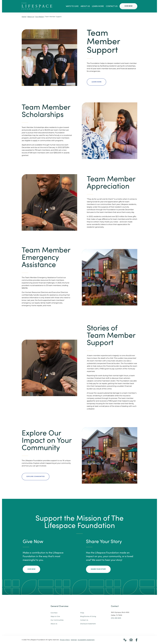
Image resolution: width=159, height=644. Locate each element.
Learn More (96, 82)
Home (24, 17)
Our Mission (40, 17)
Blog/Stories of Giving (88, 617)
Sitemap (74, 640)
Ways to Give (55, 617)
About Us (31, 17)
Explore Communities (36, 477)
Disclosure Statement (88, 624)
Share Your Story (98, 569)
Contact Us (84, 620)
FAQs (82, 613)
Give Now (31, 569)
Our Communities (57, 620)
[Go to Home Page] (37, 9)
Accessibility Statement (86, 640)
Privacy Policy (65, 640)
